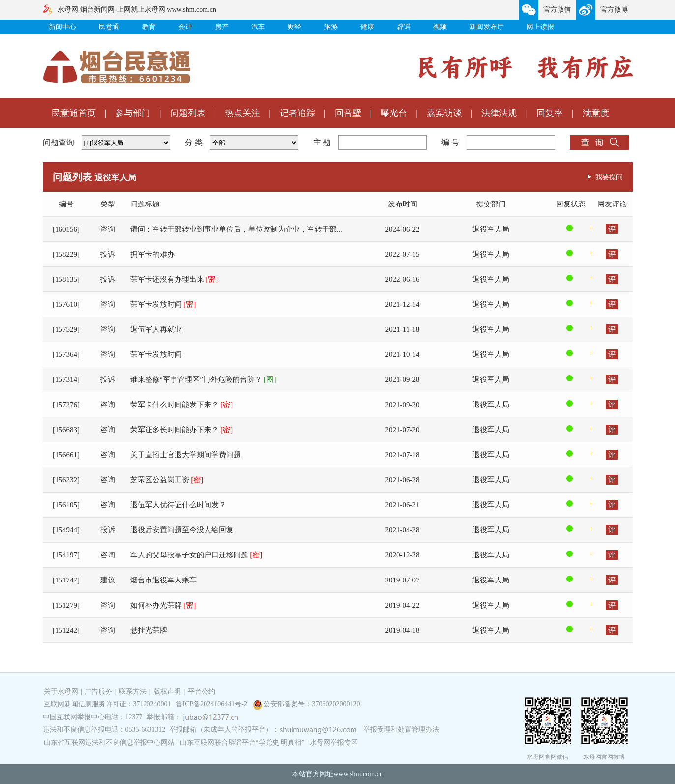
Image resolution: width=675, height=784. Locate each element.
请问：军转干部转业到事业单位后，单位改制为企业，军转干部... (236, 229)
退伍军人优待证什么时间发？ (178, 505)
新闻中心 (62, 27)
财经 (294, 27)
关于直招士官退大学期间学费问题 (186, 455)
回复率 (550, 113)
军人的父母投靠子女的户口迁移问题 (196, 555)
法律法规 (499, 113)
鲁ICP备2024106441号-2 (213, 704)
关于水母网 (62, 691)
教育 (149, 27)
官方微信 (557, 10)
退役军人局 (491, 229)
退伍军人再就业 (156, 329)
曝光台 (394, 113)
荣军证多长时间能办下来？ (182, 430)
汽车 (258, 27)
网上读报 (540, 27)
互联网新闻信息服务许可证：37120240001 (107, 704)
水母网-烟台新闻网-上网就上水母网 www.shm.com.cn (137, 10)
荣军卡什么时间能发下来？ (182, 405)
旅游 (331, 27)
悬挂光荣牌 (149, 630)
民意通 (109, 27)
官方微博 (614, 10)
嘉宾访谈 (444, 113)
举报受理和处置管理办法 (401, 730)
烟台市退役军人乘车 (163, 580)
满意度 (596, 113)
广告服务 (98, 691)
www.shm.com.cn (358, 774)
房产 (222, 27)
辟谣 (404, 27)
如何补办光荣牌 (163, 605)
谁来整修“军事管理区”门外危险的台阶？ (203, 379)
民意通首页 (74, 113)
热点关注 (242, 113)
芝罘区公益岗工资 (167, 480)
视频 (440, 27)
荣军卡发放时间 (163, 304)
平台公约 (202, 691)
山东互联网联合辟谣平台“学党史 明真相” (242, 742)
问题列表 (188, 113)
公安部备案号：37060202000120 (312, 704)
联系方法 (133, 691)
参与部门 (133, 113)
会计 (185, 27)
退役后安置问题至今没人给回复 (182, 530)
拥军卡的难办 (152, 254)
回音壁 (348, 113)
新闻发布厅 (487, 27)
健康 (367, 27)
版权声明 (167, 691)
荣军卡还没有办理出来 (174, 279)
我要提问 (609, 177)
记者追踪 (297, 113)
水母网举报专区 (334, 742)
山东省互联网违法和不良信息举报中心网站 (109, 742)
